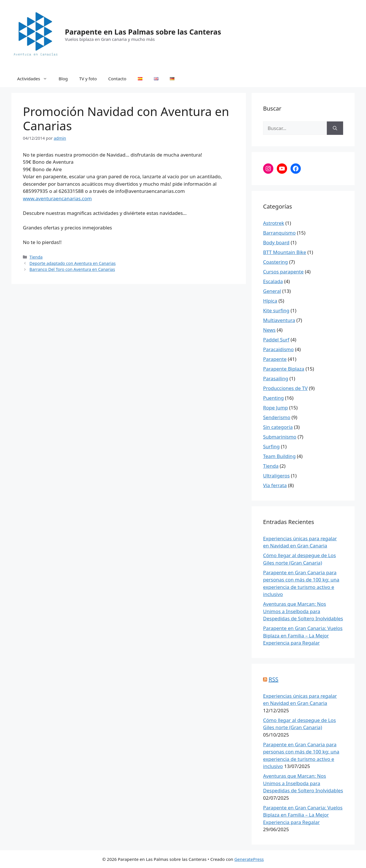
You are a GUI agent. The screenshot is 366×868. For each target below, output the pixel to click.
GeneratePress (249, 859)
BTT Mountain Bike (285, 252)
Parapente (275, 359)
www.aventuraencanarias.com (57, 198)
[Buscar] (335, 128)
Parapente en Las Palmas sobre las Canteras (143, 32)
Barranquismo (279, 233)
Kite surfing (276, 310)
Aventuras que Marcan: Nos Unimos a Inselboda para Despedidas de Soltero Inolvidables (303, 611)
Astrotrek (274, 223)
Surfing (271, 446)
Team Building (279, 456)
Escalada (273, 281)
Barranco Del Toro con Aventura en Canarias (72, 269)
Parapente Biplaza (284, 369)
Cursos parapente (283, 272)
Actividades (35, 79)
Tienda (36, 257)
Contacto (117, 79)
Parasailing (276, 378)
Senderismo (277, 417)
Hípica (270, 301)
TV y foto (88, 79)
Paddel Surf (276, 340)
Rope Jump (276, 408)
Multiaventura (279, 320)
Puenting (273, 398)
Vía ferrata (275, 485)
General (272, 291)
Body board (276, 242)
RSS (273, 679)
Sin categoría (278, 427)
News (269, 330)
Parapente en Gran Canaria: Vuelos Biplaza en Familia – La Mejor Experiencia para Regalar (303, 635)
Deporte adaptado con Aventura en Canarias (72, 263)
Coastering (276, 262)
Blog (63, 79)
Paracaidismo (278, 349)
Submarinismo (280, 437)
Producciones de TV (285, 388)
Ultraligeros (276, 476)
